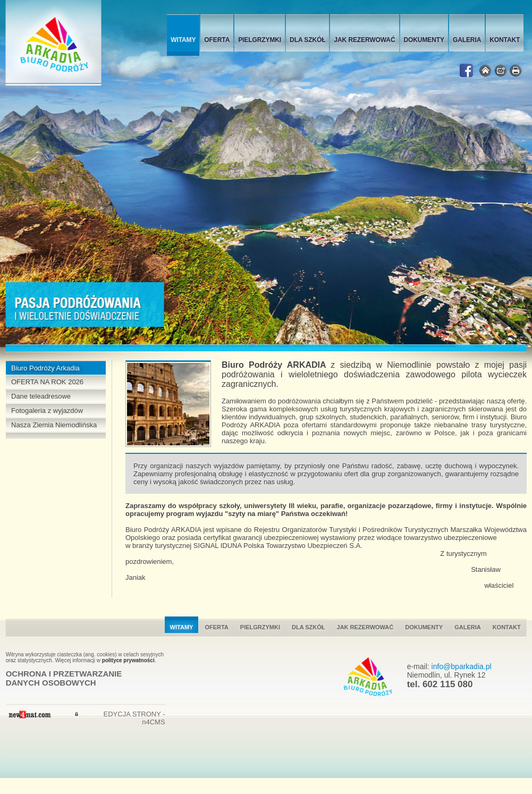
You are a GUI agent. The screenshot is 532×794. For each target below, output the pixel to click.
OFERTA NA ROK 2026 (47, 382)
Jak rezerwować (364, 40)
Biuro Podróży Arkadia (45, 368)
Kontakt (505, 40)
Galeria (467, 40)
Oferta (217, 40)
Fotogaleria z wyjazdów (47, 411)
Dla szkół (307, 40)
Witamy (183, 40)
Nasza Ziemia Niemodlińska (54, 425)
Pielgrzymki (260, 40)
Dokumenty (424, 40)
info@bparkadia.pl (462, 666)
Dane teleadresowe (41, 396)
